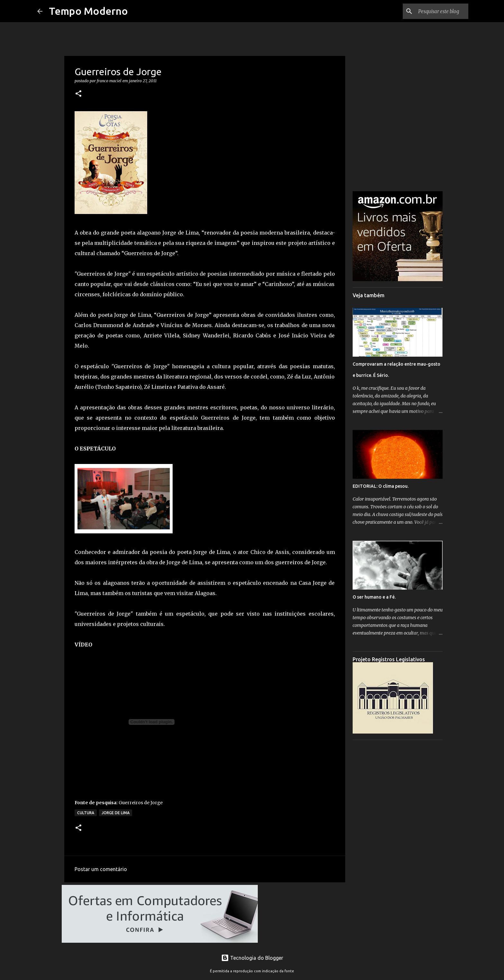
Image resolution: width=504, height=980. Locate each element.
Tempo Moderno (88, 11)
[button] (78, 94)
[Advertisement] (398, 841)
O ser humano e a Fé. (374, 597)
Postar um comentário (101, 869)
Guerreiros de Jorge (141, 803)
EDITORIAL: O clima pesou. (381, 486)
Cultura (86, 813)
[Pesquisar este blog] (435, 11)
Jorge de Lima (116, 813)
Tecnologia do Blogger (252, 958)
